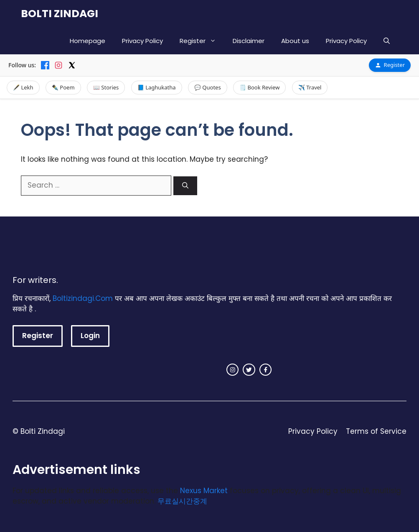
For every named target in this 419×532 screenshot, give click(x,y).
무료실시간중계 (182, 501)
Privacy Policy (142, 41)
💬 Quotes (208, 87)
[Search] (185, 186)
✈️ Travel (310, 87)
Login (90, 336)
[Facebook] (45, 65)
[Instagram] (58, 65)
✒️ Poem (63, 87)
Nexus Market (204, 491)
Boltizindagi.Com (83, 298)
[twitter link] (249, 370)
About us (295, 41)
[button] (387, 41)
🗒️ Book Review (259, 87)
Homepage (88, 41)
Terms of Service (376, 431)
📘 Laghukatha (157, 87)
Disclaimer (249, 41)
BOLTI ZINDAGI (60, 14)
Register (202, 41)
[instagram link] (233, 370)
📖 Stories (106, 87)
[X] (72, 65)
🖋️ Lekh (23, 87)
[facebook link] (266, 370)
